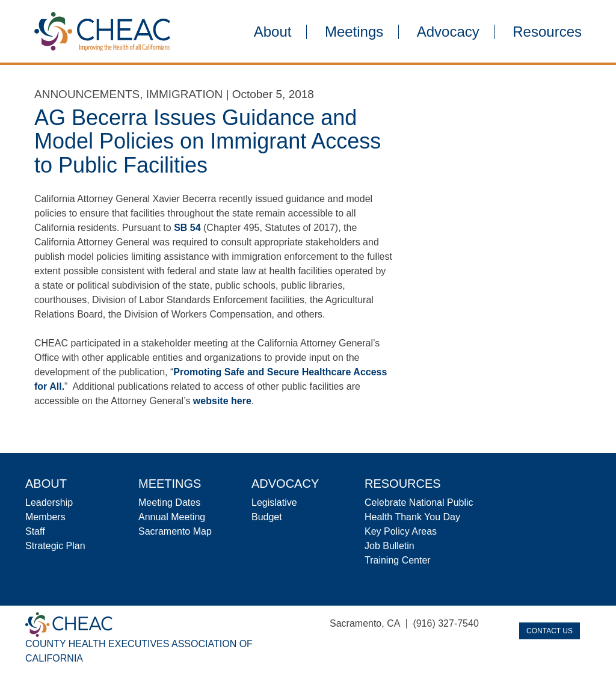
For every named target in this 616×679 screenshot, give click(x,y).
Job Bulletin (390, 546)
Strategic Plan (55, 546)
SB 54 (187, 228)
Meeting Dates (169, 502)
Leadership (49, 502)
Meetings (354, 32)
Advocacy (448, 32)
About (273, 32)
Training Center (398, 560)
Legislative (274, 502)
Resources (547, 32)
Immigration (184, 94)
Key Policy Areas (401, 531)
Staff (35, 531)
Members (45, 517)
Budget (267, 517)
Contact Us (550, 631)
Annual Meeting (172, 517)
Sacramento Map (175, 531)
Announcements (87, 94)
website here (222, 401)
